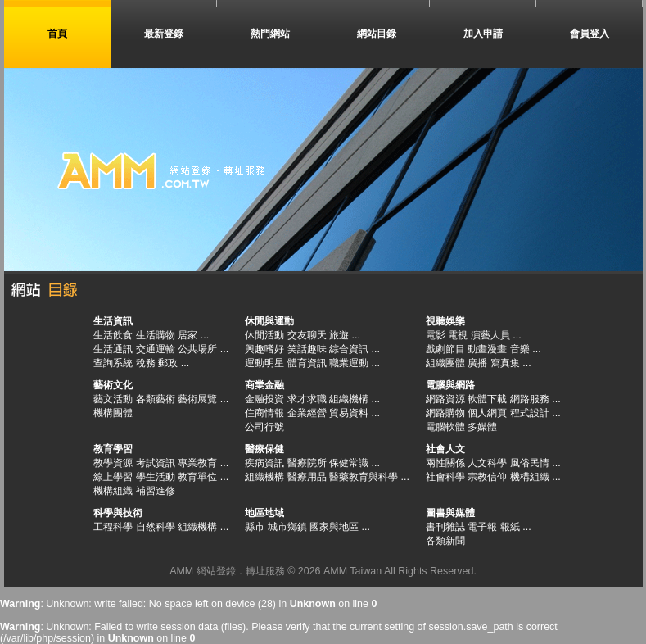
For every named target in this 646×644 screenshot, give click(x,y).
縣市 (255, 527)
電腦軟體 (445, 427)
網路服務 (530, 399)
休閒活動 (264, 335)
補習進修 (156, 491)
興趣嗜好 (264, 349)
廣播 (477, 363)
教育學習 (113, 449)
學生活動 (156, 477)
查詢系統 (113, 363)
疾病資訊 (264, 463)
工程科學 (113, 527)
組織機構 (349, 399)
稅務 (146, 363)
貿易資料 (349, 413)
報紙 (510, 527)
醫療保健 (264, 449)
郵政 (168, 363)
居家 (187, 335)
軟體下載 (487, 399)
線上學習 (113, 477)
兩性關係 (445, 463)
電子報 (482, 527)
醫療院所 (307, 463)
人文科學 (487, 463)
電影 (436, 335)
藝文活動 (113, 399)
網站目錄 (377, 34)
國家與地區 (334, 527)
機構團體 (113, 413)
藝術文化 (113, 385)
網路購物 (445, 413)
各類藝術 (156, 399)
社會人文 (445, 449)
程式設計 (530, 413)
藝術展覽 (197, 399)
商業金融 (264, 385)
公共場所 (197, 349)
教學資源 (113, 463)
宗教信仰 (487, 477)
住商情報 (264, 413)
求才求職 (307, 399)
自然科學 (156, 527)
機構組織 (113, 491)
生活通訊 (113, 349)
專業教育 (197, 463)
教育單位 (197, 477)
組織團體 (445, 363)
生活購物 (156, 335)
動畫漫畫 (487, 349)
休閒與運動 (269, 321)
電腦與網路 (450, 385)
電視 (458, 335)
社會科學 (445, 477)
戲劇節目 (445, 349)
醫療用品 (307, 477)
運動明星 (264, 363)
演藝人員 (490, 335)
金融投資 (264, 399)
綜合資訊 (349, 349)
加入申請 (483, 34)
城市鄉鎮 (287, 527)
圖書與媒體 (450, 513)
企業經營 (307, 413)
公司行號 (264, 427)
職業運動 (349, 363)
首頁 (57, 34)
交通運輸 (156, 349)
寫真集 (505, 363)
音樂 (520, 349)
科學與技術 (118, 513)
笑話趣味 (307, 349)
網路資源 (445, 399)
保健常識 (349, 463)
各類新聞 (445, 541)
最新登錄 (164, 34)
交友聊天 (307, 335)
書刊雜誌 (445, 527)
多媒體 (482, 427)
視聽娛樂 (445, 321)
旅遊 (339, 335)
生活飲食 (113, 335)
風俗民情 (530, 463)
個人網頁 (487, 413)
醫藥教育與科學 (364, 477)
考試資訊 (156, 463)
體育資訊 (307, 363)
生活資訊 (113, 321)
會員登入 (590, 34)
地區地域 (264, 513)
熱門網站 (270, 34)
